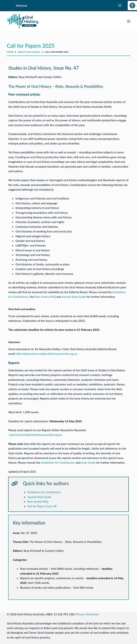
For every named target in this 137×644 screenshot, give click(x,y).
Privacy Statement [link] (87, 614)
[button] (132, 6)
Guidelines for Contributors (58, 462)
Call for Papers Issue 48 (42, 506)
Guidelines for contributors (44, 492)
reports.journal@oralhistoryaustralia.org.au (36, 435)
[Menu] (129, 21)
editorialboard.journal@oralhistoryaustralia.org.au (46, 354)
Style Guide (88, 462)
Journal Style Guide (74, 297)
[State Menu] (120, 6)
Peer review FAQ (45, 297)
